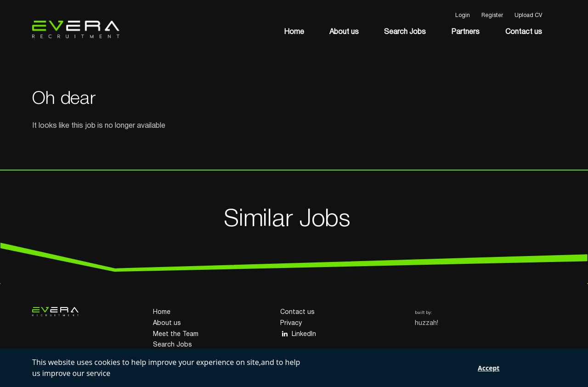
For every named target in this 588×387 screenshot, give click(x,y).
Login (463, 15)
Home (294, 32)
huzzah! (427, 323)
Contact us (524, 32)
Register (492, 15)
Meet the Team (176, 334)
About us (344, 32)
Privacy (291, 323)
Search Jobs (405, 32)
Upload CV (528, 15)
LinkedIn (298, 334)
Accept (489, 368)
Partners (465, 32)
